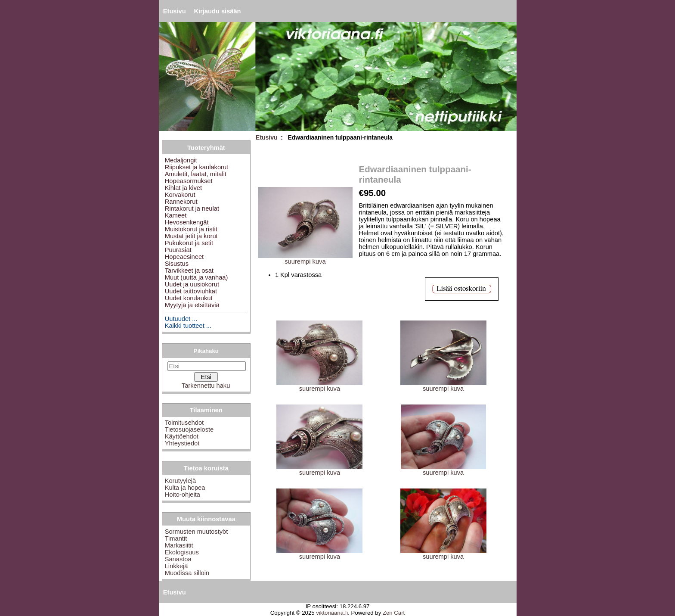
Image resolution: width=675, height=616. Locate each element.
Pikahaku (206, 351)
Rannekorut (181, 202)
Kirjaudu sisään (217, 11)
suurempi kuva (319, 386)
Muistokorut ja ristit (191, 229)
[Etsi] (207, 366)
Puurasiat (178, 250)
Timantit (176, 538)
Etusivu (175, 11)
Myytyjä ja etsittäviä (192, 305)
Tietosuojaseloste (189, 429)
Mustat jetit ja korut (191, 236)
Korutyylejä (181, 481)
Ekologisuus (182, 552)
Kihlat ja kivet (183, 188)
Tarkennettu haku (206, 386)
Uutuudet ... (181, 319)
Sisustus (177, 264)
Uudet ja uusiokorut (192, 284)
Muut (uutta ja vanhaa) (197, 277)
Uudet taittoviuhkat (191, 291)
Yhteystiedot (182, 443)
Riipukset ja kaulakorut (197, 167)
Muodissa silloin (187, 573)
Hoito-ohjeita (183, 495)
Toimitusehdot (184, 423)
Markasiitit (179, 545)
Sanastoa (178, 559)
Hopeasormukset (189, 181)
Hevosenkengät (187, 222)
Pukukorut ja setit (189, 243)
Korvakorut (180, 195)
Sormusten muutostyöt (197, 532)
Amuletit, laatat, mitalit (196, 174)
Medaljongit (181, 160)
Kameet (176, 215)
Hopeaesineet (184, 257)
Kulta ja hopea (185, 488)
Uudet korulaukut (189, 298)
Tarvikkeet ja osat (189, 271)
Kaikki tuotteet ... (188, 326)
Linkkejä (176, 566)
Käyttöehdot (182, 436)
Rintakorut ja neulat (192, 208)
